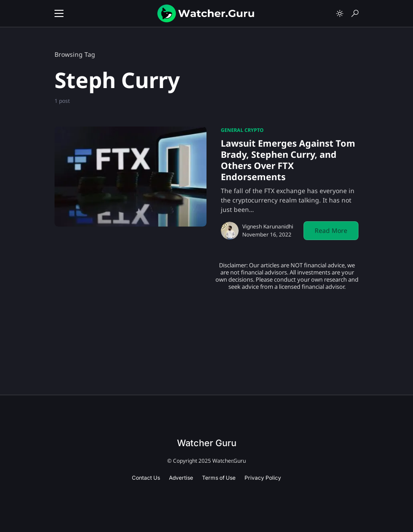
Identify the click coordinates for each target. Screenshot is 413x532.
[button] (59, 13)
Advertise (181, 478)
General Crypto (242, 130)
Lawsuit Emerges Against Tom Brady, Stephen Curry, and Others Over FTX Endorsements (288, 160)
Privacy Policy (263, 478)
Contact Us (146, 478)
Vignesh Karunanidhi (268, 226)
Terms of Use (219, 478)
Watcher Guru (207, 443)
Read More (331, 230)
